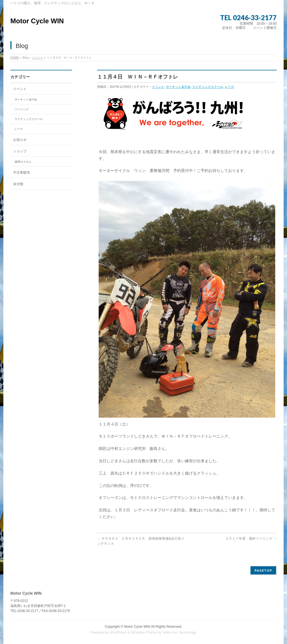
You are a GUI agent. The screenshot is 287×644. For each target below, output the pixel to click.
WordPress (118, 633)
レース (229, 87)
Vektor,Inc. (170, 633)
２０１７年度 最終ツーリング (251, 539)
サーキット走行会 (178, 87)
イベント (38, 58)
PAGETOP (263, 570)
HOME (15, 58)
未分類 (18, 184)
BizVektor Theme (144, 633)
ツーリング (22, 109)
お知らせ (20, 140)
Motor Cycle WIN (37, 21)
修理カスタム (23, 162)
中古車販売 (22, 173)
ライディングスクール (208, 87)
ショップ (20, 151)
